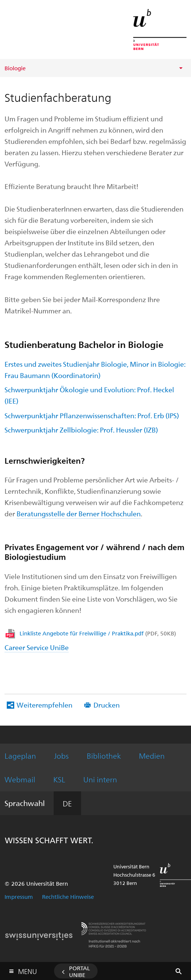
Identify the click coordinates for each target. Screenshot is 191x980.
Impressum (19, 897)
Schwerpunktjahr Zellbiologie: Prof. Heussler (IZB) (81, 430)
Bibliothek (104, 755)
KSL (59, 779)
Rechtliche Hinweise (68, 897)
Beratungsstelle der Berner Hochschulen (79, 513)
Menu (27, 970)
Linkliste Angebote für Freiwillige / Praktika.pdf (98, 633)
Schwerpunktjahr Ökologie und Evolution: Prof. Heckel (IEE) (89, 395)
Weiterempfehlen (44, 705)
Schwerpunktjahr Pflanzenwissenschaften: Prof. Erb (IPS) (92, 415)
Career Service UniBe (37, 647)
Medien (152, 755)
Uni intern (100, 779)
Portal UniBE (80, 971)
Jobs (61, 755)
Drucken (107, 705)
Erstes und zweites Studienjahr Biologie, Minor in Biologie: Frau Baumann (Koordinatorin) (95, 370)
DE (67, 803)
